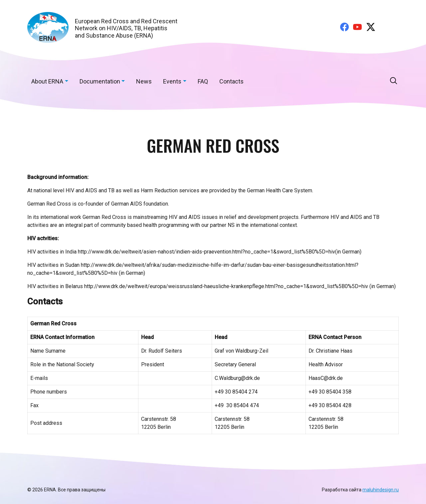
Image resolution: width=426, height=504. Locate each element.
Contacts (231, 81)
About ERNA (47, 81)
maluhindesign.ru (381, 490)
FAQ (203, 81)
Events (172, 81)
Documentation (100, 81)
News (144, 81)
